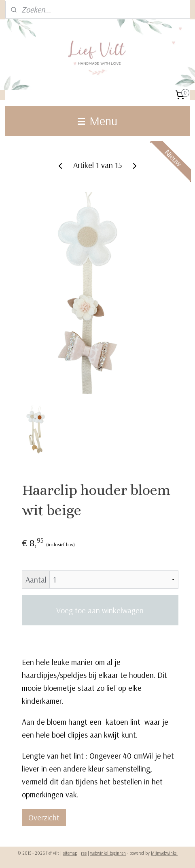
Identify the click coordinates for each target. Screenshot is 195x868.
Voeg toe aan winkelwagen (100, 610)
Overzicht (44, 817)
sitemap (70, 853)
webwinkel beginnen (108, 853)
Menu (97, 121)
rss (84, 853)
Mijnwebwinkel (164, 853)
